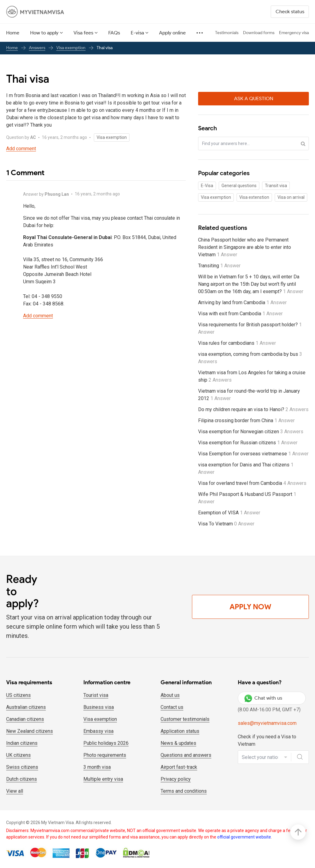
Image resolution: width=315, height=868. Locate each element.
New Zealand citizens (30, 731)
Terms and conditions (184, 791)
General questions (239, 186)
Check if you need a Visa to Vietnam (267, 740)
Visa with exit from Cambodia (240, 314)
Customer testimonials (185, 719)
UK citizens (18, 755)
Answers (37, 48)
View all (15, 791)
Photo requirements (105, 755)
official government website (244, 837)
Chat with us (263, 698)
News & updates (178, 743)
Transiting (219, 266)
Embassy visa (98, 731)
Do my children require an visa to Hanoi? (253, 409)
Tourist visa (96, 695)
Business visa (99, 707)
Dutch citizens (22, 779)
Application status (180, 731)
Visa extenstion (254, 197)
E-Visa (207, 186)
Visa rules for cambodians (237, 343)
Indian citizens (22, 743)
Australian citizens (26, 707)
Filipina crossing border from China (246, 420)
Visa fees (83, 33)
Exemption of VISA (229, 513)
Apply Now (250, 607)
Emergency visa (294, 33)
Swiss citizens (22, 767)
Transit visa (276, 186)
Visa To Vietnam (226, 524)
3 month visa (97, 767)
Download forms (259, 33)
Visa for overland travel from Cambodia (252, 483)
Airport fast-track (179, 767)
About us (170, 695)
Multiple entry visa (103, 779)
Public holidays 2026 (106, 743)
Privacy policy (176, 779)
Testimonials (227, 33)
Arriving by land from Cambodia (242, 302)
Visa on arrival (291, 197)
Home (13, 33)
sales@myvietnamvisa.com (267, 723)
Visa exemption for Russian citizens (248, 443)
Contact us (172, 707)
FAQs (114, 33)
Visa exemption (71, 48)
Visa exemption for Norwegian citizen (251, 432)
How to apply (44, 33)
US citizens (18, 695)
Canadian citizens (25, 719)
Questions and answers (186, 755)
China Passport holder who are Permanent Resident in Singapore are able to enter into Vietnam (245, 247)
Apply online (172, 33)
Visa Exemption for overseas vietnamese (253, 454)
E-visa (137, 33)
